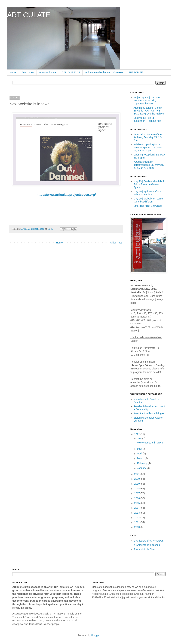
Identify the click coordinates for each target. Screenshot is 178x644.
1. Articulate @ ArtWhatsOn (149, 541)
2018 (137, 489)
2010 (137, 527)
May (140, 449)
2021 (137, 474)
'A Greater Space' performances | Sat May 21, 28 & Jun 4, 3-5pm (149, 165)
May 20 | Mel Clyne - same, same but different (149, 200)
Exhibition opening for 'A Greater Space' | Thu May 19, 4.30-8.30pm (148, 148)
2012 (137, 517)
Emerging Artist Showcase (148, 206)
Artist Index (28, 72)
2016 (137, 498)
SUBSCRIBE (136, 72)
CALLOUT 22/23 (71, 72)
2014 (137, 508)
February (142, 463)
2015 (137, 503)
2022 (137, 434)
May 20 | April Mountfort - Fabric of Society (147, 193)
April (140, 454)
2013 (137, 513)
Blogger (95, 635)
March (141, 458)
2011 (137, 522)
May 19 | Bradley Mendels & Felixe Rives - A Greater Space (149, 184)
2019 (137, 484)
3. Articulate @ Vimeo (145, 549)
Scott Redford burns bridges (149, 413)
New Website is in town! (150, 443)
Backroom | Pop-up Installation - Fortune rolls (147, 119)
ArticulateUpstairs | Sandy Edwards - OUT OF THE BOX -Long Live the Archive (149, 111)
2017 (137, 493)
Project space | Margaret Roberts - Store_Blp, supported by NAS (147, 101)
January (142, 468)
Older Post (116, 243)
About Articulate (48, 72)
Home (13, 72)
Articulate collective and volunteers (104, 72)
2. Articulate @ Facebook (147, 545)
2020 (137, 479)
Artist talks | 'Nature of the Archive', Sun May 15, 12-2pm (148, 137)
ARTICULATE (29, 15)
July (140, 439)
